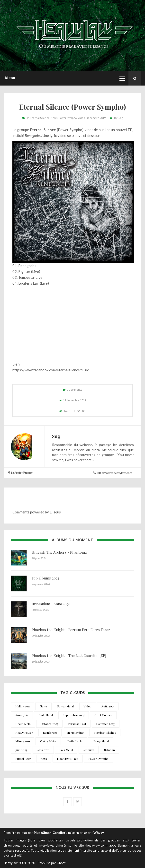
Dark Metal (46, 715)
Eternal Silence (40, 118)
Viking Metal (48, 741)
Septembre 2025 (74, 715)
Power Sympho (68, 118)
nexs (44, 759)
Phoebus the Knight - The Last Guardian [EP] (69, 656)
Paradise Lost (77, 724)
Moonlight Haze (68, 759)
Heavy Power (24, 733)
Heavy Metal (101, 741)
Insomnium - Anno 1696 (51, 604)
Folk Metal (66, 750)
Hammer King (106, 724)
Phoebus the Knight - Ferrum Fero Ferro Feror (71, 630)
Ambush (89, 750)
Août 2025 (108, 706)
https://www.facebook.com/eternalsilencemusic (51, 370)
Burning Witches (105, 733)
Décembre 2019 (96, 118)
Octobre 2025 (49, 724)
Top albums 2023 (45, 578)
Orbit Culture (103, 715)
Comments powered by (37, 512)
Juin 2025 (21, 750)
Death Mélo (23, 724)
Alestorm (43, 750)
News (54, 118)
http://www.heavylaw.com (115, 473)
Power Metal (65, 706)
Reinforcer (50, 733)
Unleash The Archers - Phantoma (59, 552)
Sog (121, 118)
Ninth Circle (74, 741)
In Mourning (75, 733)
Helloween (23, 706)
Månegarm (23, 741)
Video (81, 118)
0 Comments (74, 390)
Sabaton (109, 750)
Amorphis (22, 715)
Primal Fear (23, 759)
